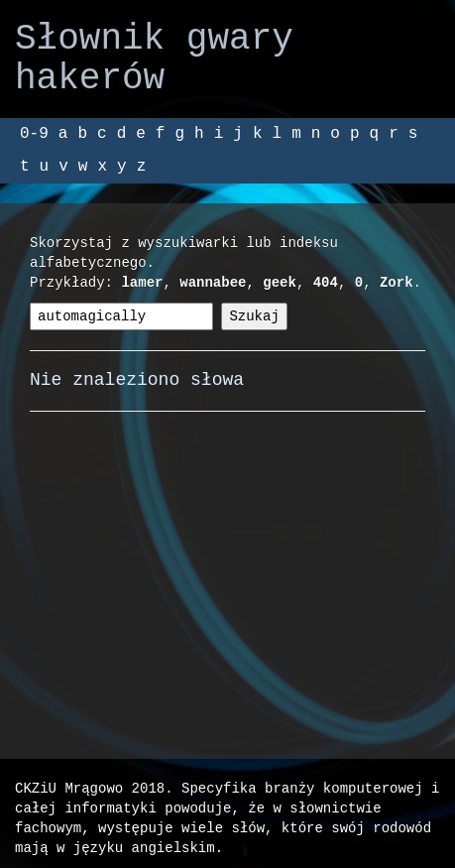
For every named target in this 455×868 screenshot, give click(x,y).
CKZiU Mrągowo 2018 (90, 788)
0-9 (34, 134)
